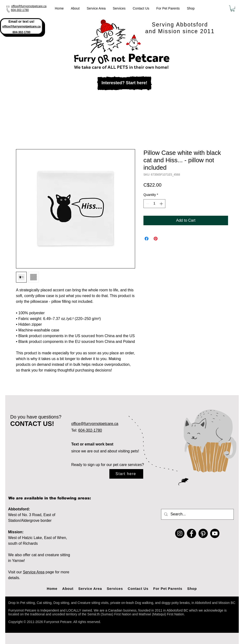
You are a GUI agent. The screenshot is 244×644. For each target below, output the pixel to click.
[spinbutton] (154, 204)
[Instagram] (180, 533)
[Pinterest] (203, 533)
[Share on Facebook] (147, 239)
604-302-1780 (20, 10)
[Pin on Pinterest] (156, 239)
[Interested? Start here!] (124, 83)
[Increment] (162, 204)
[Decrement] (147, 204)
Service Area (34, 572)
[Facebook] (191, 533)
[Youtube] (215, 533)
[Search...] (197, 514)
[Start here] (126, 474)
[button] (233, 8)
